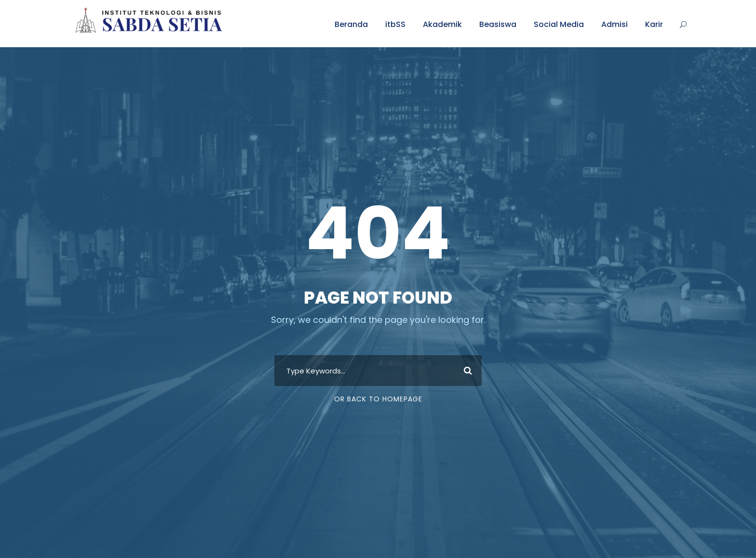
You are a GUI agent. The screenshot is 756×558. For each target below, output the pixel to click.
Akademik (442, 24)
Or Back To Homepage (378, 399)
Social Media (559, 24)
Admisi (614, 24)
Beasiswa (498, 24)
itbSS (395, 24)
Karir (654, 24)
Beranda (351, 24)
